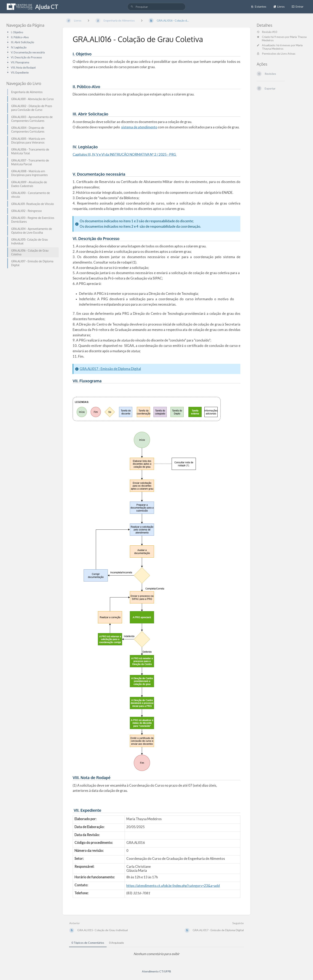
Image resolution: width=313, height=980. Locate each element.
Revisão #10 (267, 32)
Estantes (259, 6)
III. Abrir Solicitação (22, 42)
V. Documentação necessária (28, 52)
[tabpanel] (156, 954)
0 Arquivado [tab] (116, 943)
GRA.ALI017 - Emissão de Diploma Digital (110, 369)
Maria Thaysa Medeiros (282, 47)
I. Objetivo (17, 32)
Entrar (298, 6)
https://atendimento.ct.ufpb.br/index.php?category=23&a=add (173, 886)
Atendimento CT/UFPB (156, 971)
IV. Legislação (19, 47)
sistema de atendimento (139, 127)
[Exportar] (282, 88)
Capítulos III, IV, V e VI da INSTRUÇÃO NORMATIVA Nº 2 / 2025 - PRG (125, 154)
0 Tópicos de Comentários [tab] (88, 943)
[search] (156, 7)
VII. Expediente (20, 73)
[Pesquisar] (132, 7)
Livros (279, 6)
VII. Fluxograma (20, 62)
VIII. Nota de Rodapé (23, 68)
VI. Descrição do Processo (26, 57)
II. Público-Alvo (20, 37)
